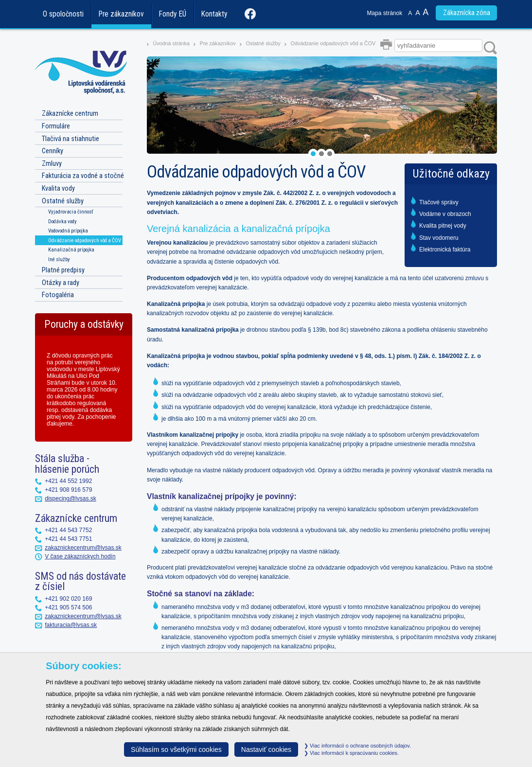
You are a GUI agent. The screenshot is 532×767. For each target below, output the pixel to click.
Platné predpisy (63, 270)
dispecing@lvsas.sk (71, 499)
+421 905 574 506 (68, 607)
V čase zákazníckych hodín (80, 556)
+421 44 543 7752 (68, 530)
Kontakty (214, 14)
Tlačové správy (439, 202)
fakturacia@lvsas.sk (71, 625)
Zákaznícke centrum (70, 114)
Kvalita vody (58, 188)
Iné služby (59, 259)
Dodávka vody (62, 222)
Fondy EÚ (173, 14)
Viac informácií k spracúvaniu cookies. (351, 753)
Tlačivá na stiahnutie (71, 139)
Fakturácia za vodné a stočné (83, 176)
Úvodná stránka (171, 43)
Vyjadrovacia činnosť (71, 212)
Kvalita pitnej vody (443, 226)
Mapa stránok (385, 13)
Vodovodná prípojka (68, 231)
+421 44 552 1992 (68, 481)
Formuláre (56, 126)
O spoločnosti (63, 14)
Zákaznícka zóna (467, 13)
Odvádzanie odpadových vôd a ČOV (333, 43)
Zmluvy (52, 164)
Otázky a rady (61, 283)
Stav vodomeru (439, 238)
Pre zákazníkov (121, 14)
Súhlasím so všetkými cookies (176, 749)
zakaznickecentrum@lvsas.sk (83, 548)
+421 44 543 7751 (68, 539)
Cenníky (53, 151)
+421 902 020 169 (68, 599)
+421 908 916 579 (68, 490)
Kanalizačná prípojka (71, 250)
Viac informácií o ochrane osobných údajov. (357, 746)
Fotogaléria (58, 295)
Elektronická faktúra (445, 250)
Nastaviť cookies (266, 749)
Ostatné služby (263, 43)
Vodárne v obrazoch (445, 214)
